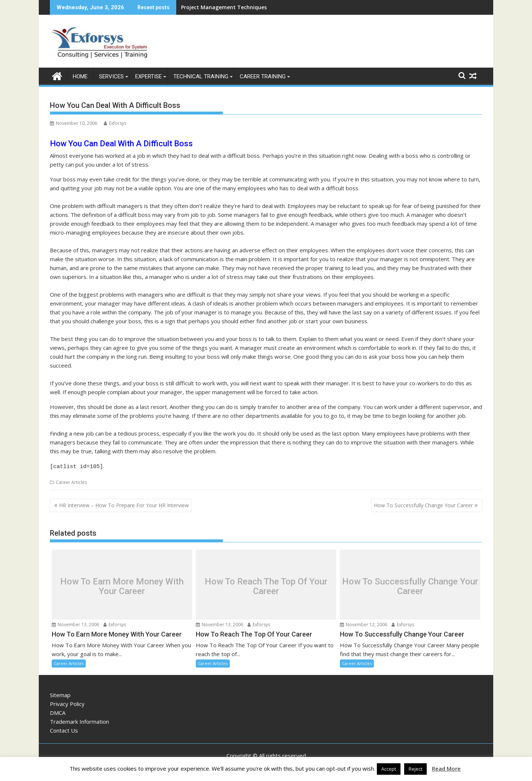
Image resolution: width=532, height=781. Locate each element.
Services (111, 76)
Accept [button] (389, 769)
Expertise (149, 76)
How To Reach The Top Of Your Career (266, 585)
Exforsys (115, 123)
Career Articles (71, 481)
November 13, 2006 (75, 623)
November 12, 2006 (364, 623)
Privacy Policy (67, 702)
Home (80, 76)
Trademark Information (79, 720)
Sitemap (60, 693)
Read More (446, 768)
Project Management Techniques (224, 7)
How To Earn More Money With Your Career (122, 585)
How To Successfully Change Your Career (423, 504)
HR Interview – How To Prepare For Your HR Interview (124, 504)
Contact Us (64, 729)
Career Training (263, 76)
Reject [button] (415, 769)
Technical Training (201, 76)
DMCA (58, 711)
